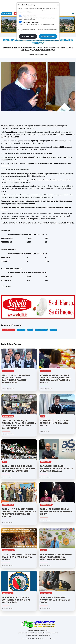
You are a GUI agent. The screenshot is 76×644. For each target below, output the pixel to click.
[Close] (57, 5)
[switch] (20, 22)
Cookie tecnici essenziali (29, 16)
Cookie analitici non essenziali (31, 22)
